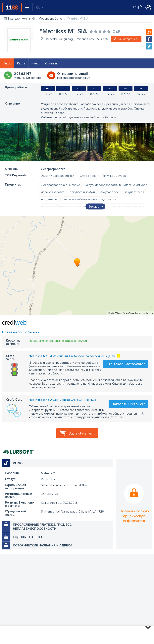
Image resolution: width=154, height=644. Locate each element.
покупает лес (110, 192)
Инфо (7, 63)
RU (40, 7)
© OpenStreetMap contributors (137, 313)
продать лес (50, 199)
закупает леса (134, 192)
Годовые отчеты (27, 537)
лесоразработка (53, 192)
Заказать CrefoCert (128, 404)
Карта (21, 63)
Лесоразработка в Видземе (61, 185)
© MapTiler (114, 313)
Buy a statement (82, 433)
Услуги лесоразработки (58, 176)
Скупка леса (88, 176)
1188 (12, 7)
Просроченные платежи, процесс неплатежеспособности (42, 527)
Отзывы (51, 63)
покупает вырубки (82, 192)
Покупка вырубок (114, 176)
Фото (35, 63)
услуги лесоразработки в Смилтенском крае (116, 185)
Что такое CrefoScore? (126, 364)
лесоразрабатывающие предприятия (90, 199)
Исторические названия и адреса (43, 545)
